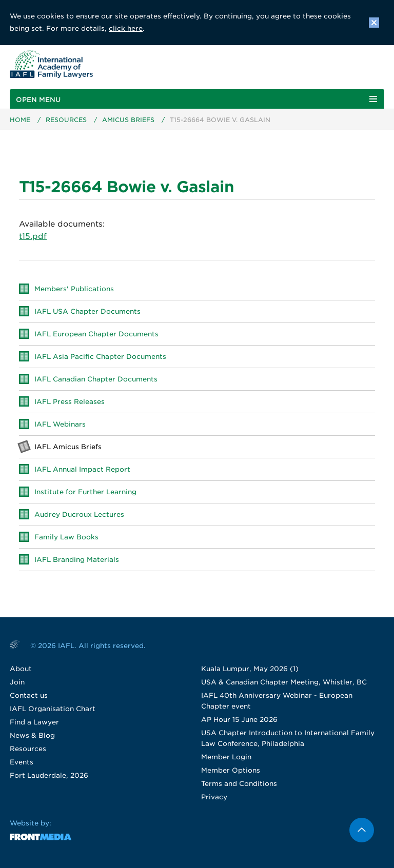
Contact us (29, 695)
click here (126, 28)
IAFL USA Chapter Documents (87, 311)
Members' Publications (74, 289)
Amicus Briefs (128, 120)
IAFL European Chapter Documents (96, 334)
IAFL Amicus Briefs (68, 447)
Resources (66, 120)
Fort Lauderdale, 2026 (49, 775)
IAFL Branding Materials (77, 560)
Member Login (226, 757)
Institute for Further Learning (85, 492)
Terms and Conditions (239, 784)
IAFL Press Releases (70, 402)
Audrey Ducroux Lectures (79, 514)
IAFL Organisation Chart (53, 709)
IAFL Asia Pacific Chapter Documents (100, 357)
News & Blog (32, 735)
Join (17, 682)
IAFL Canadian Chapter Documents (96, 379)
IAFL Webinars (60, 424)
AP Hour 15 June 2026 (239, 720)
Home (20, 120)
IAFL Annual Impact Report (82, 469)
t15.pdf (33, 236)
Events (22, 762)
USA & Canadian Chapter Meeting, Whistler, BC (284, 682)
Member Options (231, 770)
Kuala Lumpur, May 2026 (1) (250, 669)
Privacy (214, 797)
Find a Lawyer (34, 722)
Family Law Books (66, 537)
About (21, 669)
